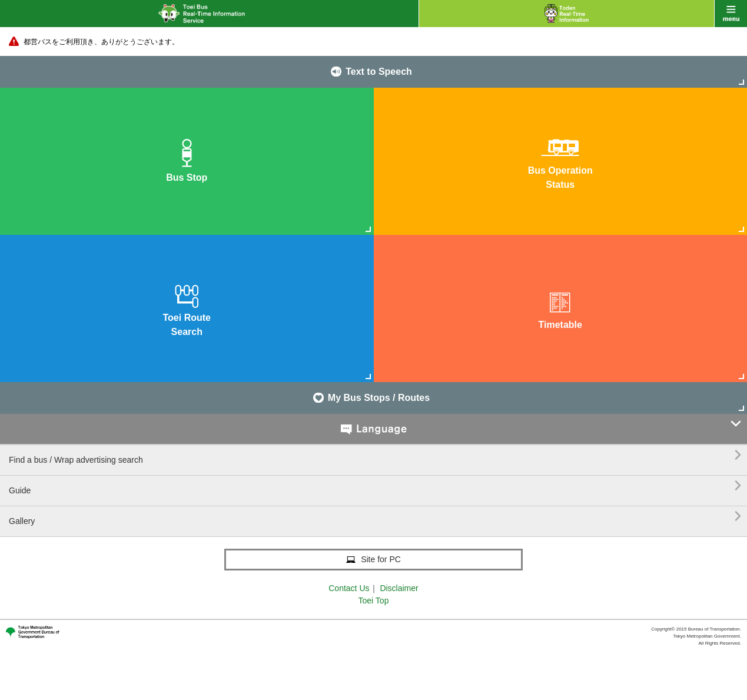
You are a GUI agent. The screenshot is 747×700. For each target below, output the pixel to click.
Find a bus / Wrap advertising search (375, 455)
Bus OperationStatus (560, 160)
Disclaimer (399, 588)
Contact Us (349, 588)
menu (731, 14)
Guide (375, 486)
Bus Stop (187, 160)
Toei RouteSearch (187, 308)
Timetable (560, 308)
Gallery (375, 517)
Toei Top (374, 601)
